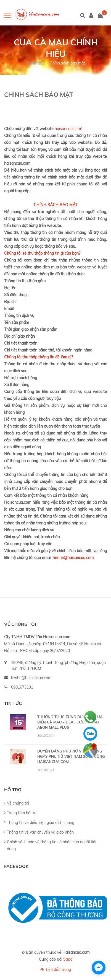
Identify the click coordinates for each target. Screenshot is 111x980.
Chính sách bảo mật (67, 63)
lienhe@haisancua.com (31, 678)
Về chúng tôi (18, 803)
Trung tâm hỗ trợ (22, 813)
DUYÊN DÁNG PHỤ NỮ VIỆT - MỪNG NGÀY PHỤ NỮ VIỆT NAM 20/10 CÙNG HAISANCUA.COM (71, 756)
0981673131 (22, 687)
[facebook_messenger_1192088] (99, 968)
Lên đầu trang (56, 969)
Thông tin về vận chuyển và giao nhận (40, 832)
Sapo (68, 959)
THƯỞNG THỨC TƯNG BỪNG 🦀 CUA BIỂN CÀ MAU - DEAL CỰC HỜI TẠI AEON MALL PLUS (70, 722)
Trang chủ (35, 63)
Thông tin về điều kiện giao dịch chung (41, 823)
